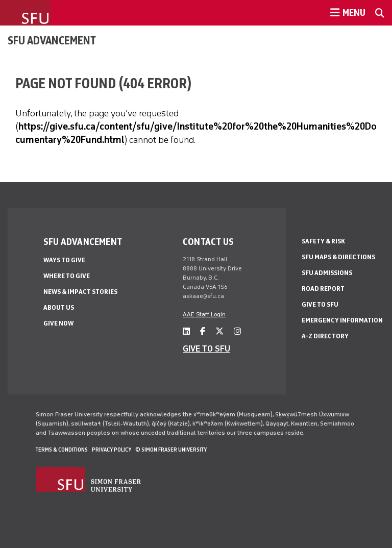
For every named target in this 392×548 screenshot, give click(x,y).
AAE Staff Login (204, 314)
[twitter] (219, 331)
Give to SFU (320, 304)
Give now (58, 323)
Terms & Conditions (62, 450)
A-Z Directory (325, 336)
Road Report (323, 289)
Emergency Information (342, 320)
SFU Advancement (52, 40)
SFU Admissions (327, 273)
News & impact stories (80, 292)
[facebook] (203, 331)
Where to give (67, 276)
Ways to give (64, 260)
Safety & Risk (323, 241)
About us (59, 307)
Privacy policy (112, 450)
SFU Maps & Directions (338, 257)
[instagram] (237, 331)
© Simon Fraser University (171, 450)
